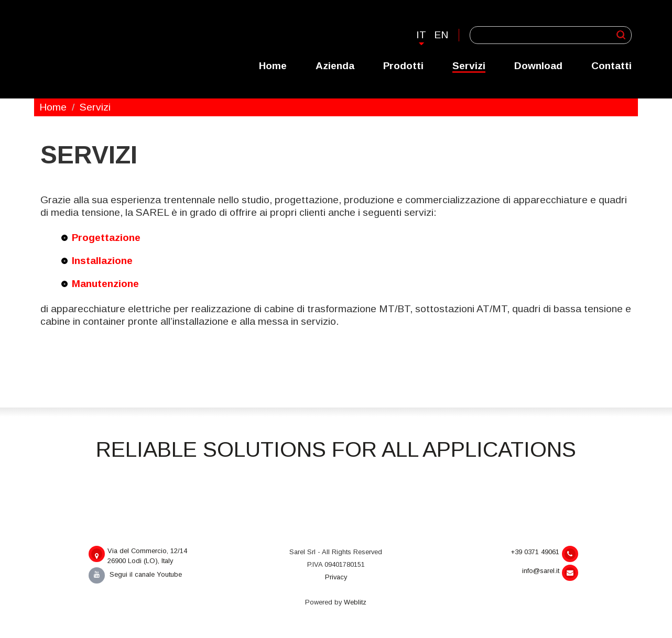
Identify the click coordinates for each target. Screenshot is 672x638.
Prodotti (403, 66)
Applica (621, 35)
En (441, 35)
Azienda (335, 66)
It (421, 35)
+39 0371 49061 (545, 554)
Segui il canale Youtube (135, 574)
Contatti (611, 66)
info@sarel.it (550, 573)
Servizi (469, 66)
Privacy (336, 577)
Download (538, 66)
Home (273, 66)
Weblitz (355, 602)
